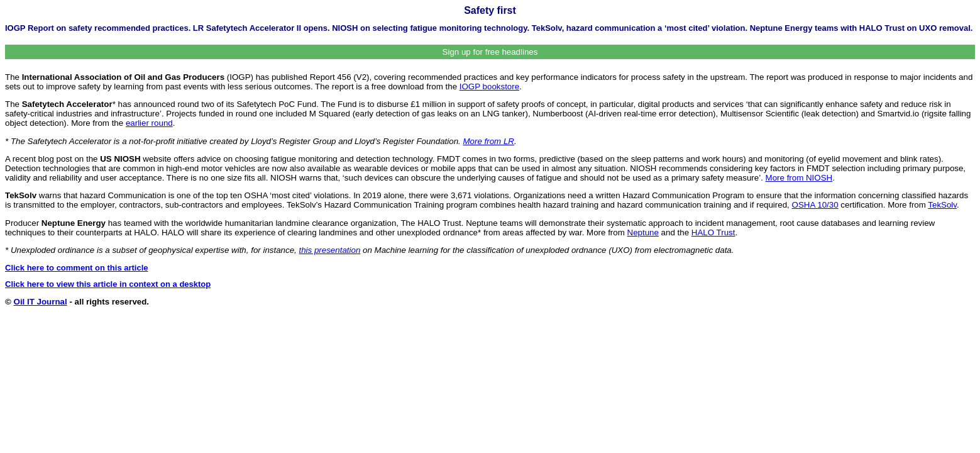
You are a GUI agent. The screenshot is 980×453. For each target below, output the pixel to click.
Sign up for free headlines (490, 52)
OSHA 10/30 (815, 205)
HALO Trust (713, 232)
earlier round (149, 123)
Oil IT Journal (41, 302)
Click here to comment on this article (77, 268)
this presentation (330, 250)
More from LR (489, 141)
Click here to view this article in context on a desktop (108, 284)
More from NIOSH (799, 178)
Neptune (643, 232)
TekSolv (942, 205)
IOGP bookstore (489, 87)
